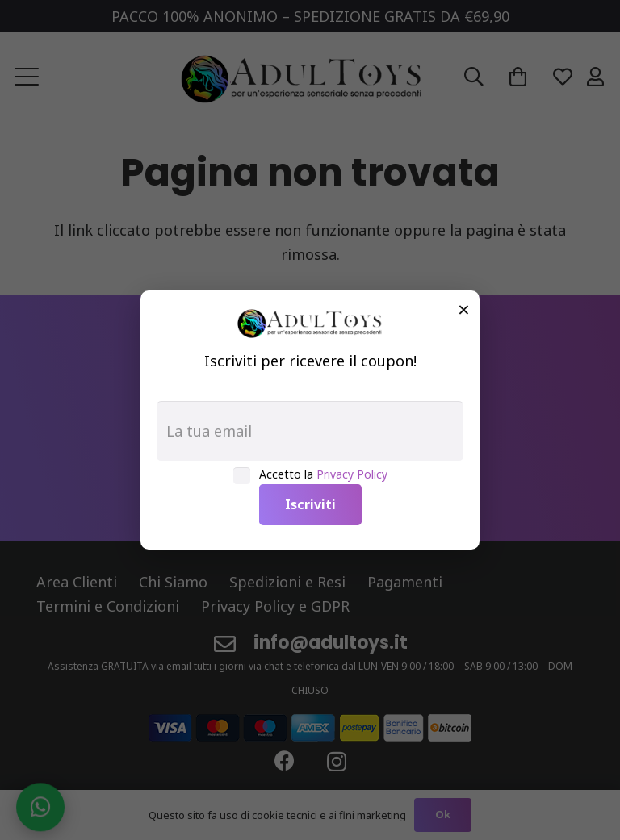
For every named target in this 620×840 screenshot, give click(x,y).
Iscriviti (310, 504)
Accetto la (323, 474)
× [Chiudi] (464, 309)
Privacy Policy (352, 474)
